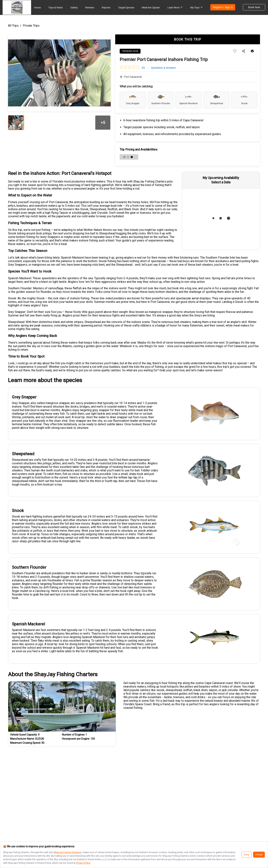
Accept (259, 855)
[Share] (244, 51)
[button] (175, 8)
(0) (143, 68)
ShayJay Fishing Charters (67, 852)
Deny (247, 855)
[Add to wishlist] (235, 51)
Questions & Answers (163, 68)
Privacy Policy (83, 863)
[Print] (252, 51)
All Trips (13, 26)
